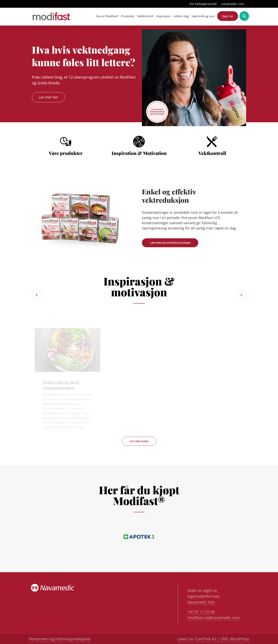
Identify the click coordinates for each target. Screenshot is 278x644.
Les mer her (48, 97)
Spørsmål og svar (203, 16)
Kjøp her (228, 16)
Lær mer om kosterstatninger (170, 243)
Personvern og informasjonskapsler (60, 639)
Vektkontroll (145, 16)
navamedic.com (233, 4)
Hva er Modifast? (107, 16)
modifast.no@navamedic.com (214, 618)
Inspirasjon (163, 16)
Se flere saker (139, 441)
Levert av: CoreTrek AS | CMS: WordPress (213, 639)
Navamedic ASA (201, 602)
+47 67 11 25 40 (201, 612)
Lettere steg (181, 16)
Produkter (128, 16)
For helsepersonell (203, 4)
